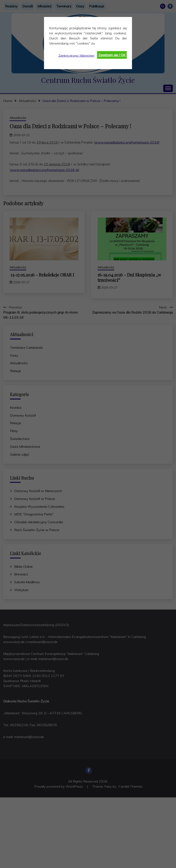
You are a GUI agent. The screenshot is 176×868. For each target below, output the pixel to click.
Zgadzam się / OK (112, 55)
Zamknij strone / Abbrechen (76, 56)
